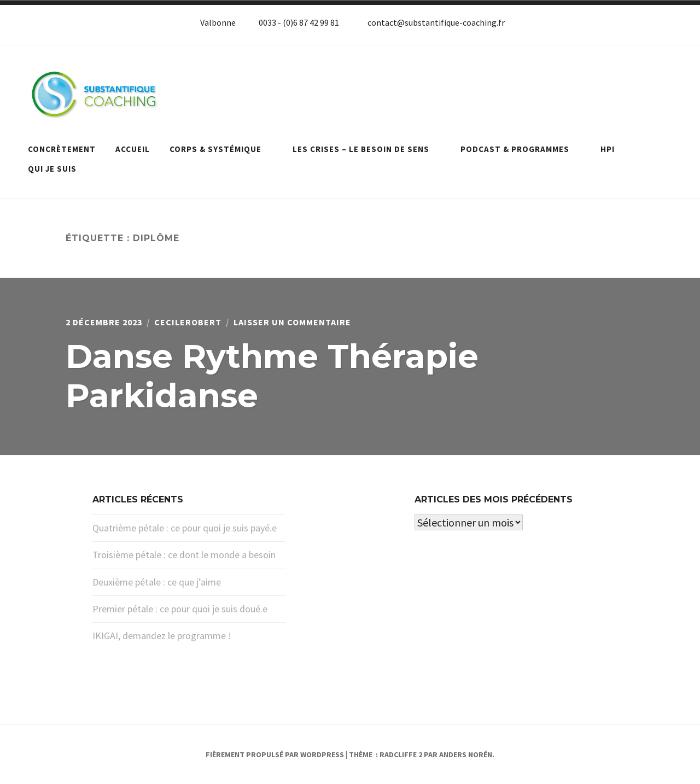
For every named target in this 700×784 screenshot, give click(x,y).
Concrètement (62, 149)
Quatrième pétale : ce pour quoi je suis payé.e (185, 528)
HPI (608, 149)
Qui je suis (52, 169)
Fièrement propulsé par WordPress (275, 754)
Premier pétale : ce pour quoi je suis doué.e (180, 609)
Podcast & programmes (521, 149)
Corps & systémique (221, 149)
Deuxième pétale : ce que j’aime (157, 582)
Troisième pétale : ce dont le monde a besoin (184, 555)
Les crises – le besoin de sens (367, 149)
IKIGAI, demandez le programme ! (162, 636)
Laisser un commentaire (292, 322)
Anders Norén (466, 754)
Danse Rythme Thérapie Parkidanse (272, 376)
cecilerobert (188, 322)
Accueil (133, 149)
